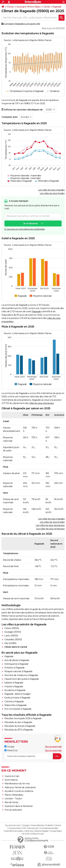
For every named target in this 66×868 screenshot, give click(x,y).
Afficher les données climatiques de (22, 110)
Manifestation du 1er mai (17, 784)
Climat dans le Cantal (16, 647)
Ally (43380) (10, 643)
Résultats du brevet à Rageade (20, 726)
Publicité (49, 825)
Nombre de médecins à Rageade (21, 675)
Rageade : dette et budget (17, 694)
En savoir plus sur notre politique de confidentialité (25, 229)
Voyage (9, 747)
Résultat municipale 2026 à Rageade (23, 718)
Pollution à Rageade (15, 668)
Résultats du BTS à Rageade (19, 730)
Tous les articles (15, 828)
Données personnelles (49, 828)
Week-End (11, 750)
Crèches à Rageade (14, 701)
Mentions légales (42, 831)
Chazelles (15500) (13, 639)
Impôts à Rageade (14, 687)
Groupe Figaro (56, 831)
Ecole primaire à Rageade (17, 698)
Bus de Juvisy (12, 802)
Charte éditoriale (37, 825)
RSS (24, 828)
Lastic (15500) (11, 636)
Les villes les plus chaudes (51, 190)
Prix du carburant (13, 810)
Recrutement (33, 828)
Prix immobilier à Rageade (18, 709)
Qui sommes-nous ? (13, 825)
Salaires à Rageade (14, 683)
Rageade (57, 7)
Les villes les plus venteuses (50, 529)
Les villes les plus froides (52, 193)
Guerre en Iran (12, 776)
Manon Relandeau (14, 795)
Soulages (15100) (13, 632)
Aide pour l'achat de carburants (20, 787)
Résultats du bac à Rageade (18, 722)
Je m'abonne (30, 223)
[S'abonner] (33, 756)
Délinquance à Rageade (16, 664)
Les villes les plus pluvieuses (50, 525)
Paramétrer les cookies (14, 831)
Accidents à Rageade (15, 690)
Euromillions (11, 780)
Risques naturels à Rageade (18, 671)
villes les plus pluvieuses (41, 403)
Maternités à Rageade (15, 705)
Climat (10, 7)
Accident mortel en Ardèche (19, 791)
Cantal (46, 7)
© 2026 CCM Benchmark (33, 834)
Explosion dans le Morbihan (19, 806)
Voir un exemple (53, 747)
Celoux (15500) (12, 628)
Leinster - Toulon (13, 799)
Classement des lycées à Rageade (22, 679)
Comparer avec (10, 117)
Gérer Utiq (29, 831)
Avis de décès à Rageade (17, 660)
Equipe (26, 825)
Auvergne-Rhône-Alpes (28, 7)
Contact (58, 825)
